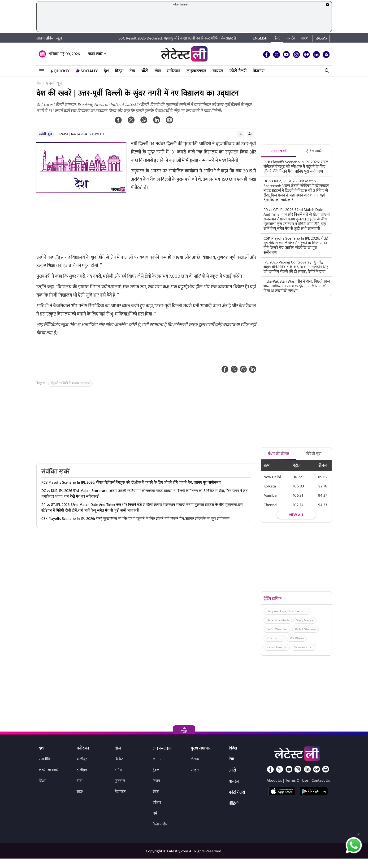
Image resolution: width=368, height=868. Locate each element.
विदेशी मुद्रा (314, 454)
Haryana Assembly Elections (287, 611)
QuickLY (60, 71)
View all (296, 515)
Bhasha (63, 134)
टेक (132, 71)
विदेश (119, 71)
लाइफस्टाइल (196, 71)
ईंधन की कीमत (279, 454)
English (260, 38)
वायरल (218, 71)
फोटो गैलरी (238, 71)
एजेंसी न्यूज (45, 134)
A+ (251, 134)
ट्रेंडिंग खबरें (314, 151)
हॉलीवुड (82, 770)
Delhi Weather (277, 629)
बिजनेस (259, 71)
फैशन (156, 781)
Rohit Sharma (305, 629)
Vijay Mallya (305, 620)
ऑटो (145, 71)
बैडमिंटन (120, 792)
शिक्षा (42, 781)
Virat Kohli (275, 638)
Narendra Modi (278, 620)
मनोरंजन (174, 71)
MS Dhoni (297, 638)
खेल (158, 71)
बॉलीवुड (82, 759)
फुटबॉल (120, 781)
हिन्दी (277, 38)
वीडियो (234, 804)
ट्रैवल (156, 770)
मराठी (291, 38)
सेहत (156, 792)
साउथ (80, 792)
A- (241, 134)
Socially (87, 71)
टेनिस (118, 770)
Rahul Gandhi (277, 647)
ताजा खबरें (95, 54)
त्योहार (157, 803)
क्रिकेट (119, 759)
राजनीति (44, 759)
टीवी (80, 781)
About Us (274, 780)
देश (106, 71)
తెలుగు (321, 38)
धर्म (155, 813)
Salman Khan (304, 647)
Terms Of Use (297, 780)
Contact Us (321, 780)
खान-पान (159, 759)
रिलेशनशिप (160, 824)
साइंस (195, 770)
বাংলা (305, 38)
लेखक (195, 759)
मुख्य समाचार (201, 749)
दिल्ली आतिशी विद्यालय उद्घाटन (71, 383)
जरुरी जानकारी (49, 770)
